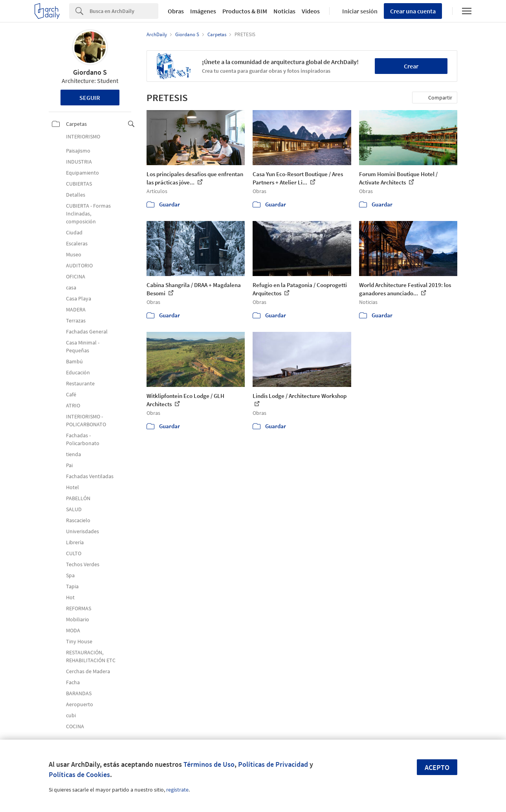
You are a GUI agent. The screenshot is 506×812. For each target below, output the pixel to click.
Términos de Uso (209, 764)
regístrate (177, 790)
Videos (311, 11)
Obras (176, 11)
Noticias (284, 11)
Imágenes (203, 11)
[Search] (124, 11)
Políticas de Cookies (79, 774)
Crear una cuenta (413, 11)
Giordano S (90, 72)
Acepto (437, 767)
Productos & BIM (245, 11)
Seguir (90, 98)
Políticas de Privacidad (273, 764)
